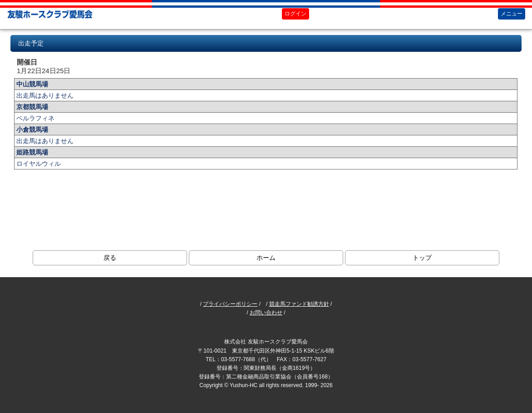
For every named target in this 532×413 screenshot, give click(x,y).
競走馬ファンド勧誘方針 (299, 304)
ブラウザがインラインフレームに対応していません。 (266, 131)
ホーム (266, 258)
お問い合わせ (266, 313)
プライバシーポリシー (230, 304)
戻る (110, 258)
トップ (422, 258)
